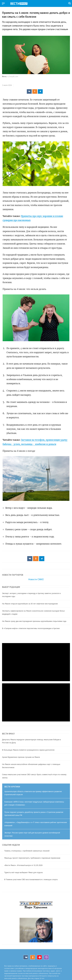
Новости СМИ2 (36, 579)
